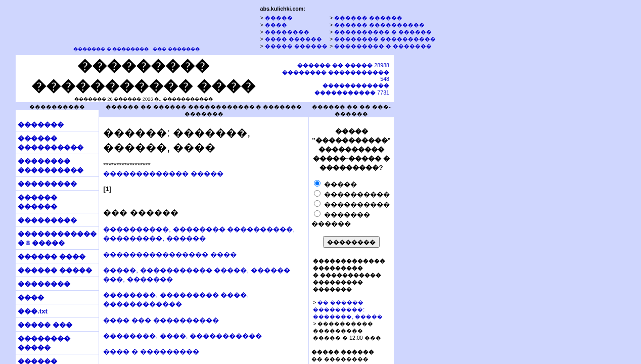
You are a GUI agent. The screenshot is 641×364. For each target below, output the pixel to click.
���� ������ (293, 39)
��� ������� (176, 49)
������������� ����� (163, 174)
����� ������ (296, 46)
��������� (47, 184)
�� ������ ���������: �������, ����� (348, 309)
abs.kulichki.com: (282, 9)
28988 (343, 65)
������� (41, 125)
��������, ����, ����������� (182, 336)
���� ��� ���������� (161, 320)
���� (276, 25)
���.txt (33, 311)
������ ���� (52, 257)
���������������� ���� (170, 255)
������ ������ (368, 18)
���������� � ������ (383, 32)
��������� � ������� (383, 46)
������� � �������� (111, 49)
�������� (287, 32)
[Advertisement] (441, 209)
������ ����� (55, 270)
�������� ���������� (385, 39)
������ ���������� (379, 25)
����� (279, 18)
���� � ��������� (151, 352)
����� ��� (45, 325)
